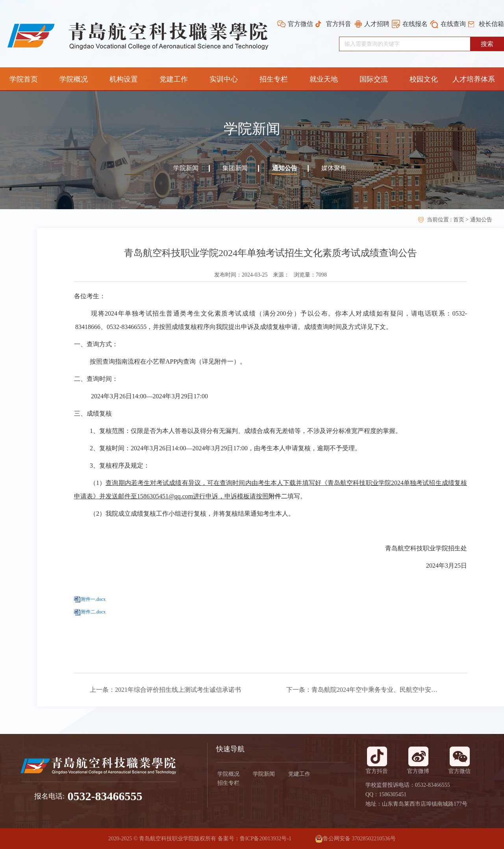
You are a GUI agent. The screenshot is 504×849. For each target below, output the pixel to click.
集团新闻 (235, 168)
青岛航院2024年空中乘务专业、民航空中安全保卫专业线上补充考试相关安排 (374, 690)
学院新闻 (186, 168)
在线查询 (453, 24)
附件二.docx (93, 612)
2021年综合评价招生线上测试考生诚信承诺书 (178, 690)
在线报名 (415, 24)
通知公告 (285, 168)
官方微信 (300, 24)
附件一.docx (93, 599)
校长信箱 (491, 24)
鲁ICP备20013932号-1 (266, 839)
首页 (460, 220)
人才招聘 (377, 24)
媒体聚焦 (334, 168)
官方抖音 (339, 24)
